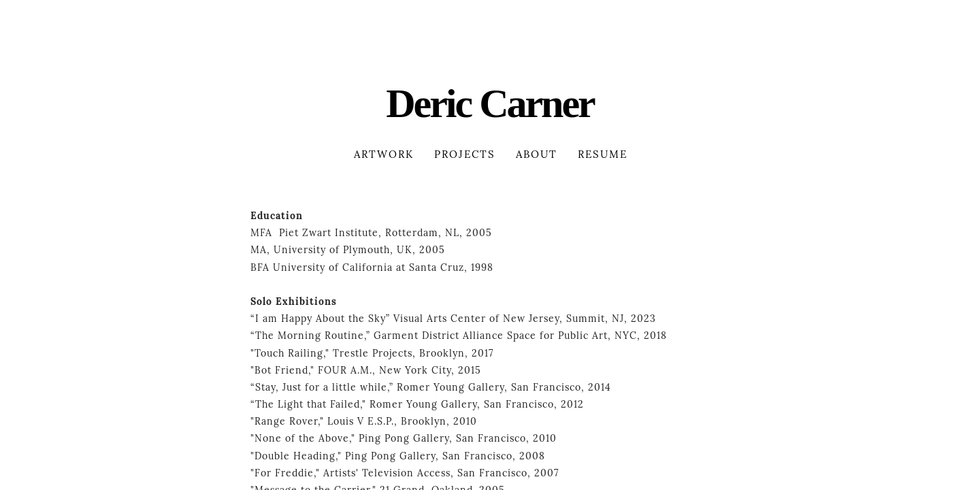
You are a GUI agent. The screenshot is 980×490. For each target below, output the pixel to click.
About (537, 154)
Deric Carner (490, 103)
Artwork (384, 154)
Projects (465, 154)
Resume (603, 154)
